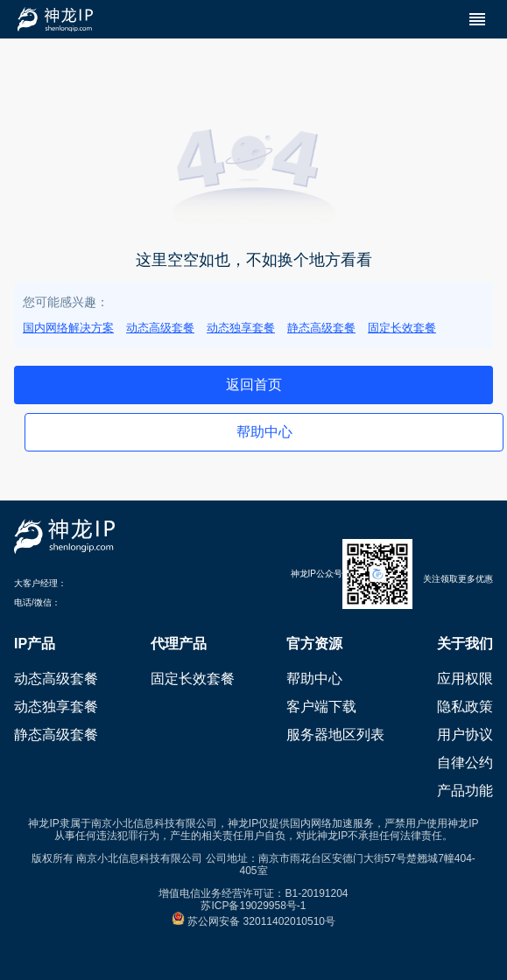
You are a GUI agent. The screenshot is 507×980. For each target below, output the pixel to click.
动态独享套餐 (241, 328)
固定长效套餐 (402, 328)
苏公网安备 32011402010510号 (253, 921)
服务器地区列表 (335, 735)
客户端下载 (321, 707)
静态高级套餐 (321, 328)
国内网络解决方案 (68, 328)
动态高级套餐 (160, 328)
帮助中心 (314, 679)
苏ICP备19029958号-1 (253, 906)
